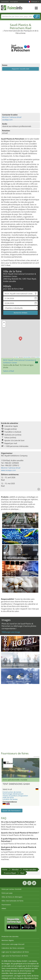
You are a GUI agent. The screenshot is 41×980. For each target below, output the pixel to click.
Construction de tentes (12, 792)
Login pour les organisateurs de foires (15, 952)
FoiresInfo (12, 8)
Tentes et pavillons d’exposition (15, 796)
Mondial (15, 870)
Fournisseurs (6, 905)
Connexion (5, 2)
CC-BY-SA (38, 357)
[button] (20, 339)
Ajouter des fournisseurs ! (12, 811)
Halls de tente (8, 798)
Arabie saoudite (30, 870)
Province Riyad (10, 873)
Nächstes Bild (38, 768)
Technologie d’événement (13, 794)
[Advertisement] (20, 397)
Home (5, 870)
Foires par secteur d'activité (11, 889)
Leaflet (16, 357)
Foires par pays (7, 893)
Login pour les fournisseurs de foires (15, 956)
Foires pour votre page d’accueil (13, 944)
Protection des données (10, 936)
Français (35, 2)
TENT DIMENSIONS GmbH (16, 784)
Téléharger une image (11, 632)
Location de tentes (10, 799)
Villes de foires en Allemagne (12, 897)
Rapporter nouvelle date (21, 69)
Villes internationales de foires (12, 901)
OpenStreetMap (27, 357)
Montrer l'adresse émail (12, 117)
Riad (22, 873)
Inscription (14, 2)
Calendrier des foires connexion (13, 948)
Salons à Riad (9, 371)
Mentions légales (8, 940)
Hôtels (4, 908)
